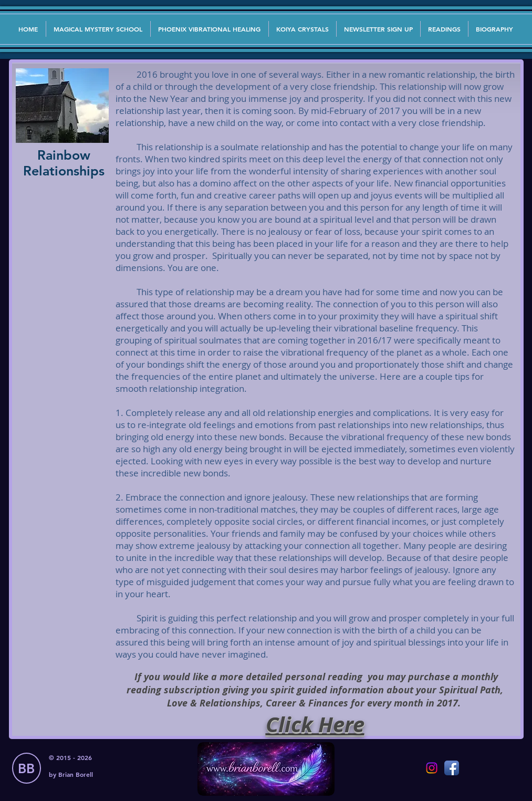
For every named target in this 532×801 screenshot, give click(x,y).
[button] (378, 29)
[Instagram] (432, 768)
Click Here (315, 724)
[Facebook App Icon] (452, 768)
